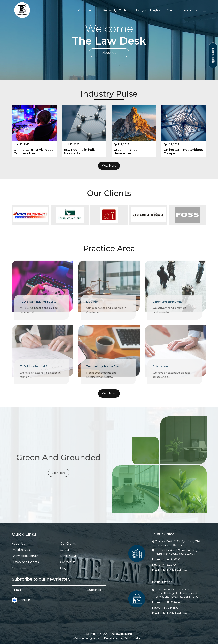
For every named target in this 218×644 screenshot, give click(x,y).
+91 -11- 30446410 (172, 602)
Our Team (19, 568)
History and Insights (147, 10)
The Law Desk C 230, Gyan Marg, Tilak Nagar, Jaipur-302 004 (178, 543)
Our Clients (68, 544)
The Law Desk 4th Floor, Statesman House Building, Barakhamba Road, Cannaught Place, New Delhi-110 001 (177, 593)
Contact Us (190, 10)
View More (109, 166)
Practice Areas (87, 10)
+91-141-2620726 (167, 565)
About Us (109, 53)
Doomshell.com (135, 638)
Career (171, 10)
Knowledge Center (116, 10)
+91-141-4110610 (171, 559)
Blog (63, 568)
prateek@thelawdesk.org (174, 570)
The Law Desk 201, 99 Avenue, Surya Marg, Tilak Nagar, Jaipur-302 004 (177, 552)
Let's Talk (213, 55)
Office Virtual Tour (73, 556)
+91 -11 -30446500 (168, 608)
